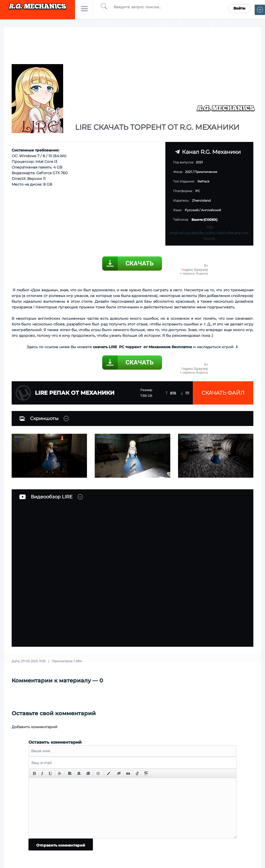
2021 (188, 172)
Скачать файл (223, 393)
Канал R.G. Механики (208, 152)
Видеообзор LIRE (46, 497)
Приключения (206, 172)
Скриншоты (39, 418)
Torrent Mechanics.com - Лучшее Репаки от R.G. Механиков (38, 8)
